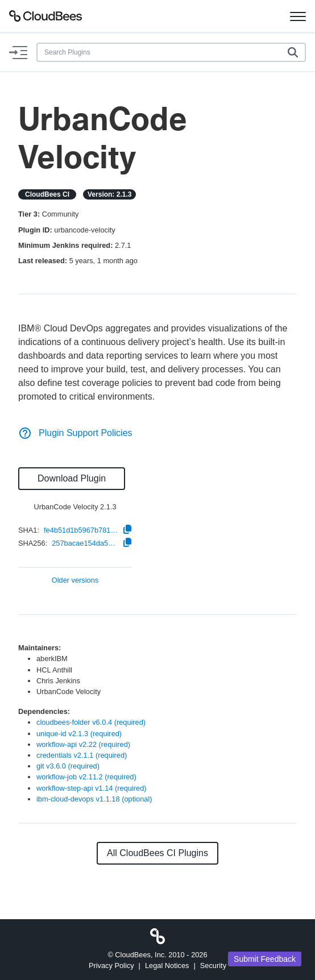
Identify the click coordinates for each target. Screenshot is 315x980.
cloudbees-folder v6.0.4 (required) (91, 722)
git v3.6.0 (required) (68, 766)
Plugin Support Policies (75, 433)
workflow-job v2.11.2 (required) (86, 777)
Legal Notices (167, 966)
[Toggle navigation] (298, 16)
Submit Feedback (265, 959)
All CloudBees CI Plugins (157, 853)
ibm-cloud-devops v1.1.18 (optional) (94, 799)
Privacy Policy (111, 966)
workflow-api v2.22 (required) (83, 744)
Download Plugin (72, 478)
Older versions (75, 581)
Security (213, 966)
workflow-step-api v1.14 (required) (92, 788)
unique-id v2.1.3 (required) (79, 734)
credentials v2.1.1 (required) (82, 755)
